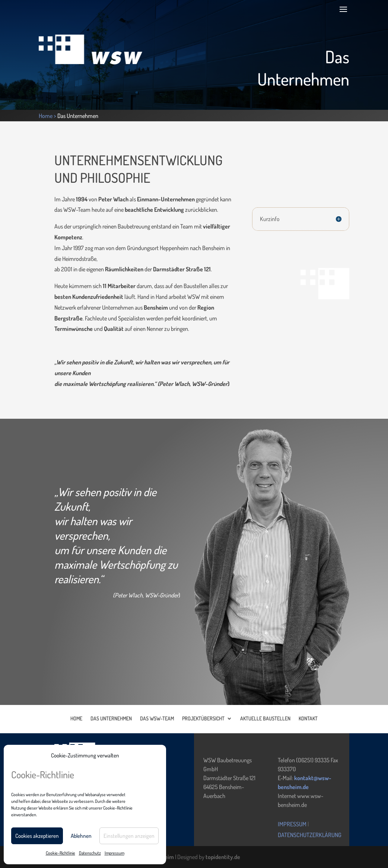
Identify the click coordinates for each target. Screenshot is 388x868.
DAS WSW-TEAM (157, 718)
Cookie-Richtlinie (61, 853)
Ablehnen (81, 836)
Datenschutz (90, 853)
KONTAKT (308, 718)
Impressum (115, 853)
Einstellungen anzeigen (129, 836)
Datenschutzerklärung (310, 835)
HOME (76, 718)
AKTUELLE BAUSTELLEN (265, 718)
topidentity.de (223, 857)
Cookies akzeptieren (37, 836)
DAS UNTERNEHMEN (111, 718)
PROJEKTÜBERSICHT (203, 718)
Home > (48, 116)
